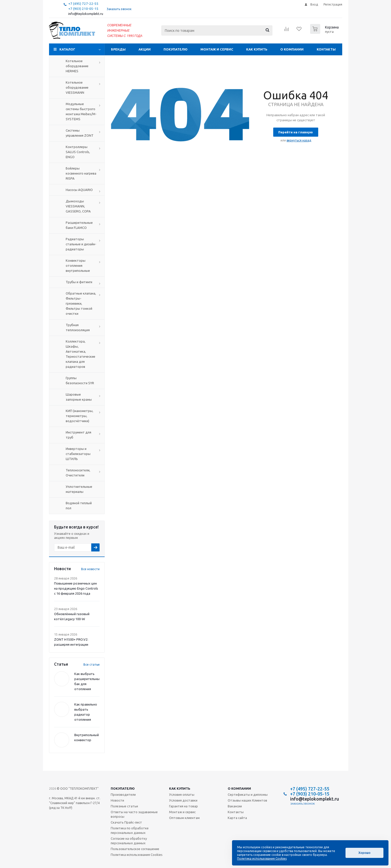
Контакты (326, 49)
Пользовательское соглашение (135, 849)
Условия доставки (183, 800)
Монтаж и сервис (217, 49)
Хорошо (364, 853)
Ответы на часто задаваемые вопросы (134, 814)
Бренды (118, 49)
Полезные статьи (124, 806)
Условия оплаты (182, 794)
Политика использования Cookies (137, 855)
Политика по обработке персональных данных (130, 830)
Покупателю (176, 49)
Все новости (90, 569)
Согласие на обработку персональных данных (129, 841)
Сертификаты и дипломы (248, 794)
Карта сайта (237, 818)
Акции (145, 49)
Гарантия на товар (183, 806)
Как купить (257, 49)
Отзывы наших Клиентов (247, 800)
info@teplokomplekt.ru (86, 14)
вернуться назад (299, 140)
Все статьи (91, 665)
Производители (123, 794)
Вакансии (235, 806)
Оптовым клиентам (184, 818)
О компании (292, 49)
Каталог (67, 49)
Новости (117, 800)
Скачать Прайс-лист (126, 822)
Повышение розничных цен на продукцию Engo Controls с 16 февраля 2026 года (76, 588)
